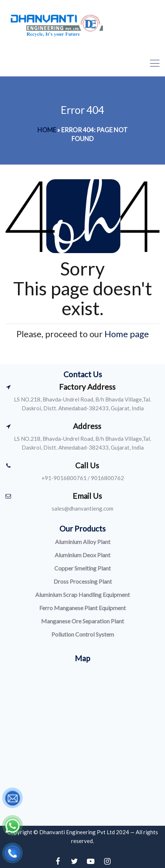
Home (47, 130)
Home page (127, 334)
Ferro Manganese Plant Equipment (82, 608)
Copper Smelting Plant (82, 568)
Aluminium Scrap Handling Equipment (82, 595)
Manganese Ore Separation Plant (82, 621)
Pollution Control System (83, 634)
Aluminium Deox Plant (82, 555)
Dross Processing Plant (83, 581)
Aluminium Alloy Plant (83, 542)
